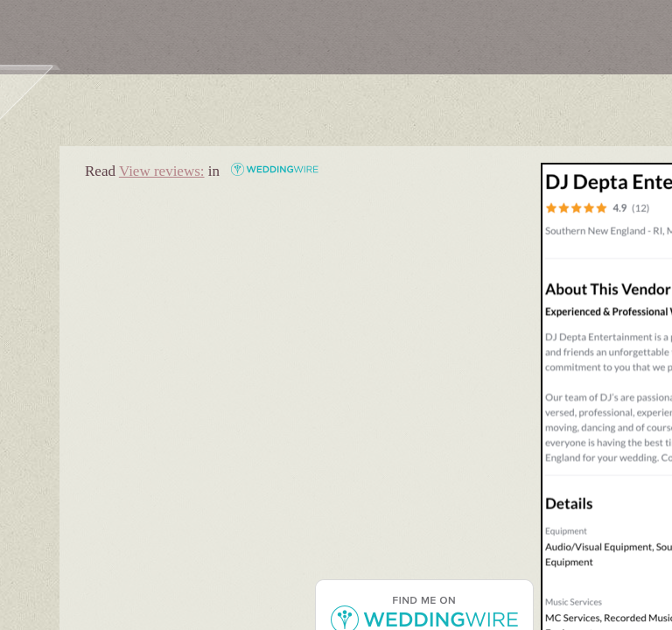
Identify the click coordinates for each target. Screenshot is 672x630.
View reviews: (162, 171)
